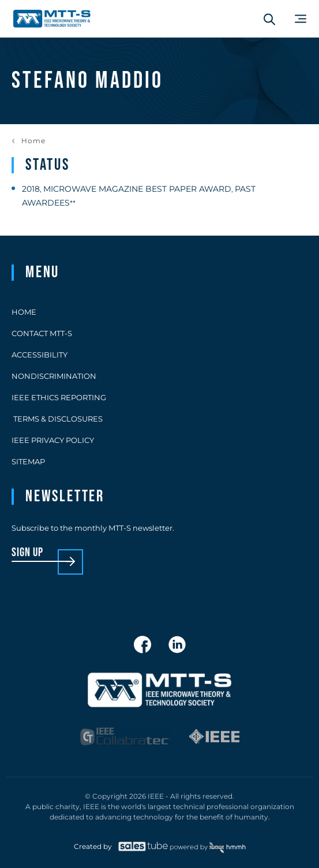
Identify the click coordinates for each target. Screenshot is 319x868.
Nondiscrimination (54, 376)
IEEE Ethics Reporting (59, 397)
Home (33, 141)
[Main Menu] (301, 19)
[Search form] (269, 19)
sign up (27, 553)
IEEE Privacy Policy (53, 440)
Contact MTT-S (42, 333)
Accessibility (40, 355)
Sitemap (28, 461)
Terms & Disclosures (57, 419)
